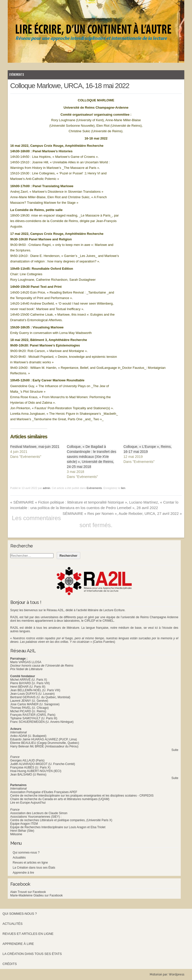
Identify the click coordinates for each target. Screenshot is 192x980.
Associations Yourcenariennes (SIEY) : (36, 817)
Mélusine (16, 834)
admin (46, 488)
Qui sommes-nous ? (26, 853)
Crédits (10, 964)
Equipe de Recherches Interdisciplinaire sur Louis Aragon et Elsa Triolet (58, 827)
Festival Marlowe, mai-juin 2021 (35, 447)
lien (123, 488)
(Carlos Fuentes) (104, 642)
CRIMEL (108, 621)
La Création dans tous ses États (34, 868)
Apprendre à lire (23, 873)
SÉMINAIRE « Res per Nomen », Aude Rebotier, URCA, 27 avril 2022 (122, 513)
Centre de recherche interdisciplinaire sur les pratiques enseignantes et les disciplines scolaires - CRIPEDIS (82, 796)
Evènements (17, 75)
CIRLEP (90, 621)
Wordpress (176, 974)
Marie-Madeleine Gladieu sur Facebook (36, 895)
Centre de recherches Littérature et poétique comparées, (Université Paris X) (61, 820)
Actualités (19, 858)
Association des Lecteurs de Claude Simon (39, 813)
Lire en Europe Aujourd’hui (28, 803)
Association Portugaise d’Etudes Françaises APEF (44, 792)
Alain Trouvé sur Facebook (28, 892)
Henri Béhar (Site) (22, 831)
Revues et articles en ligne (30, 863)
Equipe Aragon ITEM (24, 824)
